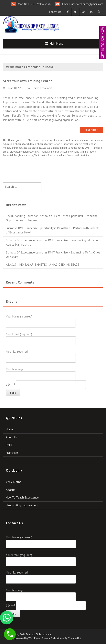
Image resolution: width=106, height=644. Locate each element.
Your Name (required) (41, 320)
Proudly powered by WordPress (23, 638)
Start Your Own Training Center (27, 81)
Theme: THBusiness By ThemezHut (61, 638)
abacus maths (82, 144)
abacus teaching (32, 148)
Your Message (41, 373)
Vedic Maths (14, 482)
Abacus (11, 490)
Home (9, 429)
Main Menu (56, 43)
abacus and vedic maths (66, 140)
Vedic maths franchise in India (50, 155)
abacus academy (43, 140)
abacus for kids (45, 144)
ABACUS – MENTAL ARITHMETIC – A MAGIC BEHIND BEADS (42, 265)
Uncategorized (16, 140)
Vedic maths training (79, 155)
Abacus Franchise (64, 144)
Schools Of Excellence (38, 634)
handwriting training (77, 152)
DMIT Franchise (93, 148)
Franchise (12, 453)
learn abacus (26, 155)
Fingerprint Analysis (30, 152)
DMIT (9, 445)
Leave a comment (42, 88)
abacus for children (25, 144)
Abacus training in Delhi (55, 148)
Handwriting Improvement (22, 505)
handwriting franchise (53, 152)
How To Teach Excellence (22, 497)
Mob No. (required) (41, 355)
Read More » (91, 130)
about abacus (77, 148)
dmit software (11, 152)
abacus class (87, 140)
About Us (12, 437)
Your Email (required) (41, 337)
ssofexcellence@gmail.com (86, 4)
